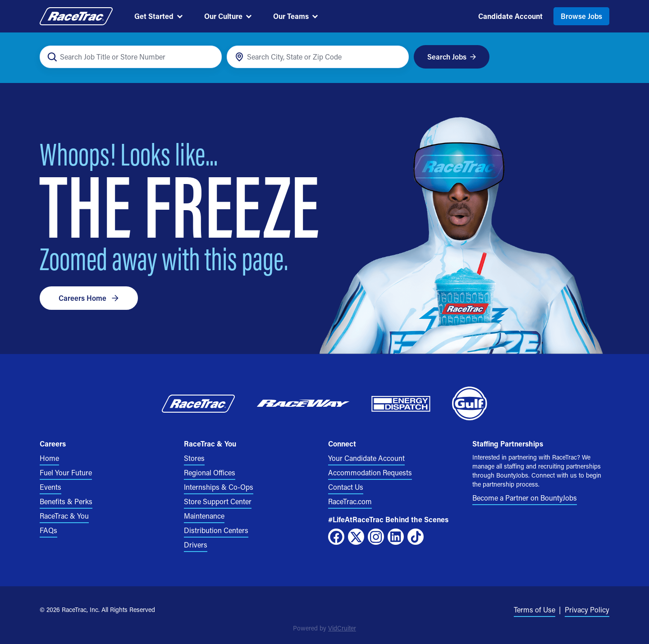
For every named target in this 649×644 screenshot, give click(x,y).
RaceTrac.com (350, 501)
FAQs (48, 530)
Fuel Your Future (66, 472)
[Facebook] (336, 537)
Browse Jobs (581, 16)
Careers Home (89, 298)
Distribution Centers (216, 530)
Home (49, 458)
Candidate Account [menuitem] (510, 16)
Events (50, 487)
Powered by (324, 628)
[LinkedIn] (396, 537)
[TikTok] (416, 537)
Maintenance (204, 516)
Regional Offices (210, 472)
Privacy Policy (587, 609)
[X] (356, 537)
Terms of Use (535, 609)
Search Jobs (452, 57)
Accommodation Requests (370, 472)
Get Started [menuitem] (158, 16)
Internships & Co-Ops (219, 487)
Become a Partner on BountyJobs (525, 498)
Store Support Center (218, 501)
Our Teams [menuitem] (295, 16)
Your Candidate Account (366, 458)
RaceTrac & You (64, 516)
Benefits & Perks (66, 501)
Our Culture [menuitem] (228, 16)
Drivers (196, 545)
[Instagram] (376, 537)
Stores (194, 458)
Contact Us (346, 487)
